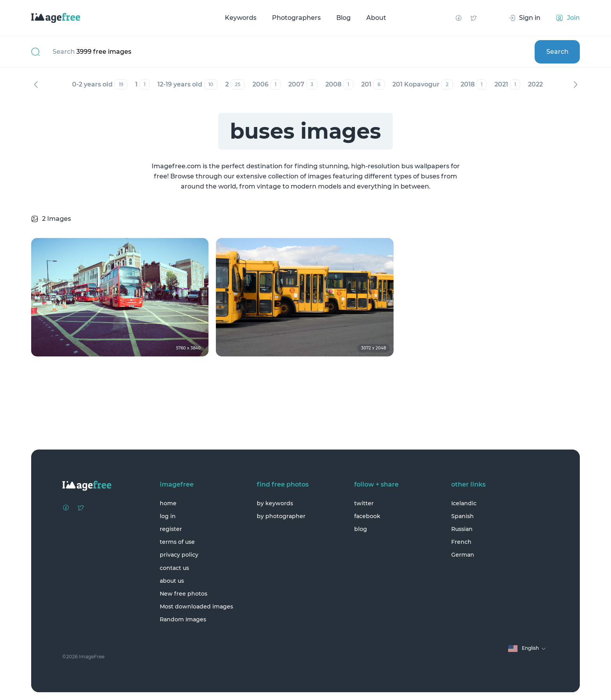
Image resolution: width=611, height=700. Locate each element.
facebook (367, 516)
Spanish (463, 516)
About (376, 18)
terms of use (177, 542)
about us (172, 581)
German (463, 555)
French (461, 542)
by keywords (275, 503)
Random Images (183, 619)
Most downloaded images (196, 607)
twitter (364, 503)
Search (557, 52)
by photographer (281, 516)
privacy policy (179, 555)
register (171, 529)
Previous (36, 85)
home (168, 503)
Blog (343, 18)
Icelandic (464, 503)
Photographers (296, 18)
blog (361, 529)
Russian (462, 529)
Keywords (241, 18)
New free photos (184, 594)
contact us (174, 568)
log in (168, 516)
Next (575, 85)
